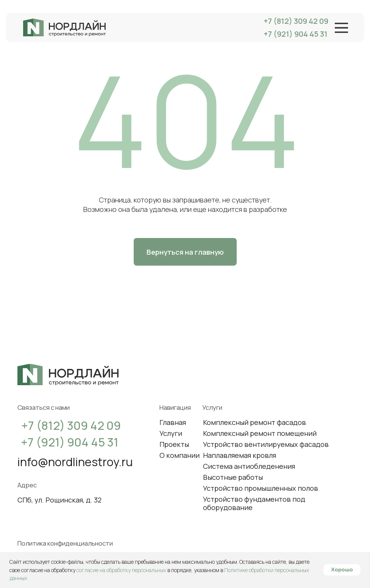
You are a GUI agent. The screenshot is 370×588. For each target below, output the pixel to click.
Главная (173, 422)
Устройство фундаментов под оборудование (254, 503)
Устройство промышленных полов (261, 488)
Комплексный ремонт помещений (260, 433)
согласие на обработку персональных (121, 570)
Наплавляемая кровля (240, 455)
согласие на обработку (49, 570)
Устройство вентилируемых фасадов (266, 444)
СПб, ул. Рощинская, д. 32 (59, 500)
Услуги (171, 433)
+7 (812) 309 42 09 (296, 21)
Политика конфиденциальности (65, 543)
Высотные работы (233, 477)
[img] (64, 27)
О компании (180, 455)
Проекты (174, 444)
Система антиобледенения (249, 466)
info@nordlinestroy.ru (75, 462)
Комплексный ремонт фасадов (254, 422)
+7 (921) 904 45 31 (296, 34)
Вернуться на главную (185, 252)
